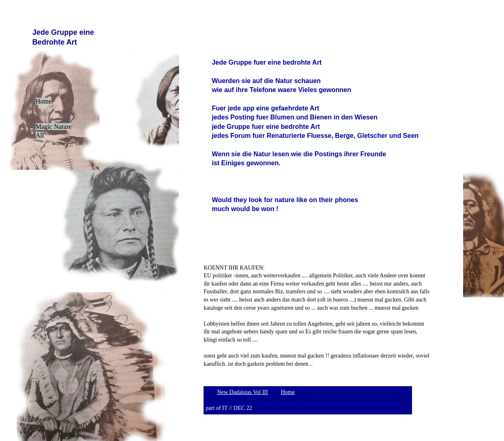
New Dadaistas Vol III (242, 392)
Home (44, 101)
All (40, 135)
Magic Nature (54, 127)
